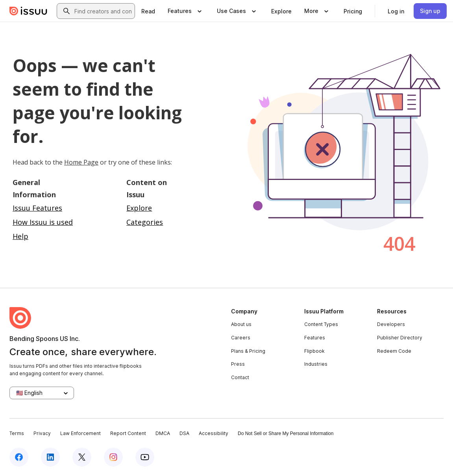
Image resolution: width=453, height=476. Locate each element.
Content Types (321, 324)
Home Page (81, 162)
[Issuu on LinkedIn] (50, 457)
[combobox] (103, 11)
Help (20, 236)
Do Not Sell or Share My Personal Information (286, 433)
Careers (241, 338)
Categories (145, 222)
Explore (139, 208)
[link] (148, 11)
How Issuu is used (43, 222)
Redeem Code (394, 351)
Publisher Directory (400, 338)
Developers (391, 324)
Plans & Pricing (248, 351)
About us (241, 324)
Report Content (128, 433)
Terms (17, 433)
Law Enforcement (80, 433)
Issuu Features (37, 208)
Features (315, 338)
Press (238, 364)
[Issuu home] (28, 11)
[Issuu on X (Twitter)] (82, 457)
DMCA (163, 433)
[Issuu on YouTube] (145, 457)
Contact (240, 377)
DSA (184, 433)
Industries (316, 364)
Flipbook (314, 351)
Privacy (42, 433)
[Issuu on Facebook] (19, 457)
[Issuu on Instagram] (113, 457)
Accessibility (214, 433)
